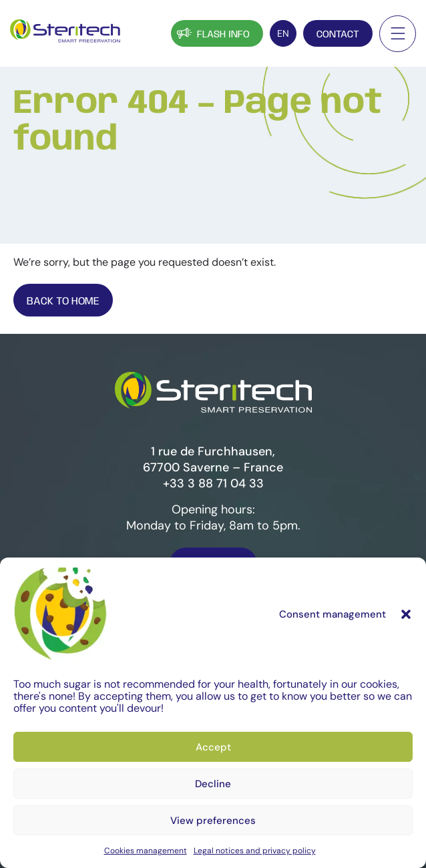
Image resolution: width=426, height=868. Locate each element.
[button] (406, 629)
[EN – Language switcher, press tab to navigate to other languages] (283, 33)
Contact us (213, 565)
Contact (338, 35)
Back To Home (63, 301)
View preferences (213, 835)
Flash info (212, 33)
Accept (213, 762)
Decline (213, 799)
